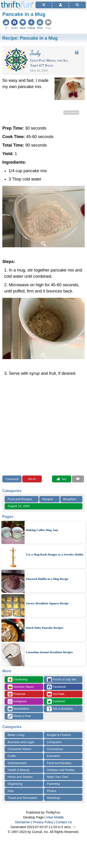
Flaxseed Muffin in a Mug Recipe (47, 579)
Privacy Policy (43, 822)
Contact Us (64, 822)
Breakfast (70, 499)
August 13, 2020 (19, 506)
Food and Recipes (20, 499)
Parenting (53, 784)
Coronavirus (55, 749)
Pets (11, 791)
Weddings (54, 798)
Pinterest (16, 694)
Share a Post (19, 716)
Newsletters (18, 709)
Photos (52, 791)
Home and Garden (20, 777)
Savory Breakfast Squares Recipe (47, 603)
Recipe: (30, 38)
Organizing (15, 784)
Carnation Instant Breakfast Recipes (49, 652)
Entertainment (17, 763)
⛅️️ (74, 827)
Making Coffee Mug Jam (42, 530)
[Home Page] (17, 3)
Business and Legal (21, 742)
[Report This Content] (78, 479)
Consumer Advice (19, 749)
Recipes (48, 499)
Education (54, 756)
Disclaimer (23, 822)
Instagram (17, 701)
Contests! (56, 701)
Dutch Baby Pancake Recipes (45, 628)
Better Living (16, 735)
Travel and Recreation (22, 798)
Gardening (18, 680)
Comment (12, 479)
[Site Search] (77, 5)
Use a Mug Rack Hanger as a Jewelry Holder (55, 554)
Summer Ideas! (21, 687)
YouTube (56, 694)
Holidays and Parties (61, 770)
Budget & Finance (59, 735)
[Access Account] (60, 5)
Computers (54, 742)
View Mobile (55, 817)
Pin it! (32, 479)
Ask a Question (60, 709)
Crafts (12, 756)
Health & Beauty (19, 770)
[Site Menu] (44, 5)
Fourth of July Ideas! (63, 680)
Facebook (56, 687)
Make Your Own (58, 777)
